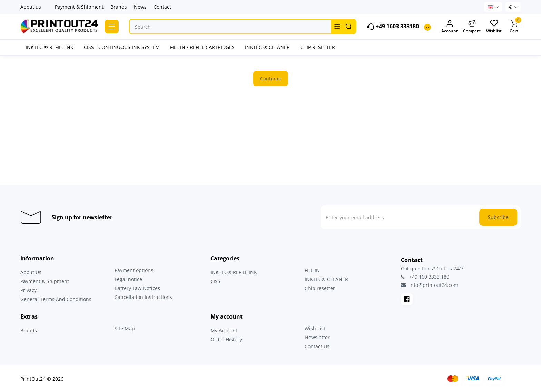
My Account (224, 330)
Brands (119, 7)
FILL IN (312, 270)
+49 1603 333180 (393, 27)
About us (31, 7)
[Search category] (337, 27)
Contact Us (317, 346)
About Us (31, 272)
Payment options (134, 270)
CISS (215, 281)
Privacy (28, 290)
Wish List (315, 328)
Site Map (125, 328)
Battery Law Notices (137, 288)
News (140, 7)
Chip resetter (320, 288)
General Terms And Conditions (56, 299)
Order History (226, 339)
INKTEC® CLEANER (326, 279)
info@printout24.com (430, 285)
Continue (271, 78)
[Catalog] (112, 27)
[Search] (348, 27)
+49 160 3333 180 (425, 277)
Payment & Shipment (79, 7)
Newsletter (317, 337)
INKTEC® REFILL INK (234, 272)
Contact (162, 7)
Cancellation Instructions (143, 297)
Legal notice (128, 279)
